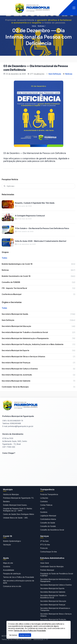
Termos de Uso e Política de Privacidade (19, 577)
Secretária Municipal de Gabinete (53, 592)
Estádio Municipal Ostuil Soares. (15, 505)
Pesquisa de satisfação (12, 574)
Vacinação (7, 545)
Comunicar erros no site (12, 586)
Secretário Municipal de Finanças (53, 605)
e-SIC (42, 509)
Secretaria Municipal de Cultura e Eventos (56, 585)
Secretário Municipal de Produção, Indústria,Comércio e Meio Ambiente (54, 621)
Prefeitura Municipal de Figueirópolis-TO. (18, 498)
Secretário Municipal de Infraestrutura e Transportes (55, 609)
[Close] (25, 635)
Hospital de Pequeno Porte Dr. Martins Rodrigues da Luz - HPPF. (18, 510)
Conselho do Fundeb (48, 526)
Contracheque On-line (48, 552)
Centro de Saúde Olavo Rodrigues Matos (19, 514)
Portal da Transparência (49, 494)
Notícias (41, 26)
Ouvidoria (44, 512)
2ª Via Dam (44, 541)
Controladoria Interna (48, 519)
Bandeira (6, 502)
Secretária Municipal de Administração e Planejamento (55, 580)
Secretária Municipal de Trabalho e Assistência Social (53, 597)
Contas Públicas (46, 505)
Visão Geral (44, 563)
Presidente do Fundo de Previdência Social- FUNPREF (57, 575)
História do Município (11, 494)
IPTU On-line (45, 545)
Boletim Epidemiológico (12, 541)
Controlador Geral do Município (52, 567)
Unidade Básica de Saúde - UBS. (16, 518)
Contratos (44, 502)
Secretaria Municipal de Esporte (52, 588)
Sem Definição (55, 74)
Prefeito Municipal (47, 570)
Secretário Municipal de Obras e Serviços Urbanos (56, 615)
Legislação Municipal (48, 516)
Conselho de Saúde (48, 523)
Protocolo (44, 548)
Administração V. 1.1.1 (41, 639)
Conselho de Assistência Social (52, 530)
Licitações (44, 498)
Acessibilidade (9, 570)
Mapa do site (8, 563)
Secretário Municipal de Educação (53, 601)
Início (34, 26)
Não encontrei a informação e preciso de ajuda (19, 582)
